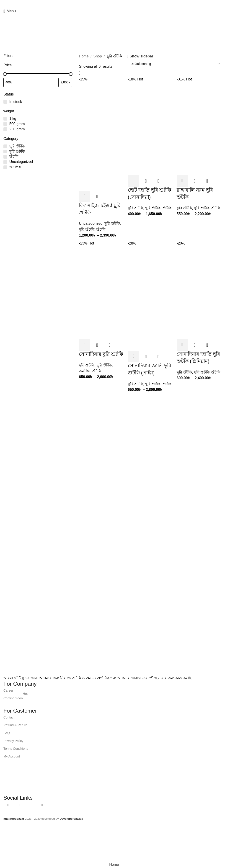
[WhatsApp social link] (116, 3)
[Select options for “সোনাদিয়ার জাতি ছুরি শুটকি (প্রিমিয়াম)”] (182, 345)
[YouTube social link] (111, 3)
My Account (12, 756)
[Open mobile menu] (10, 11)
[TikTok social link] (121, 3)
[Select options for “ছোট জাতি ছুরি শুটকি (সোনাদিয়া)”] (134, 181)
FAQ (7, 733)
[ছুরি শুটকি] (5, 152)
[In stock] (5, 102)
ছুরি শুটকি (112, 223)
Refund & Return (15, 725)
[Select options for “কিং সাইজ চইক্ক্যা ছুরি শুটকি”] (85, 196)
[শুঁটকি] (5, 157)
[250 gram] (5, 129)
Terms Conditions (16, 749)
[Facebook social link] (105, 3)
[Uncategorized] (5, 162)
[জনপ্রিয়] (5, 167)
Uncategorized (91, 223)
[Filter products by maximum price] (65, 82)
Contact (9, 717)
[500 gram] (5, 124)
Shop (97, 56)
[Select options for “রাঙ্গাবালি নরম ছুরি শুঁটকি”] (182, 181)
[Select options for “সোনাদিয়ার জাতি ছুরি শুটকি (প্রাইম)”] (134, 357)
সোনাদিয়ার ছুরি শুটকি (101, 354)
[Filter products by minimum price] (10, 82)
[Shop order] (175, 64)
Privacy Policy (13, 741)
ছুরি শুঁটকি (87, 229)
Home (84, 56)
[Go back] (8, 31)
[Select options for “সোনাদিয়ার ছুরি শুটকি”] (85, 345)
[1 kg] (5, 119)
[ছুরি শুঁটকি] (5, 146)
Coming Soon (16, 697)
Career (8, 690)
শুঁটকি (101, 229)
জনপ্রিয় (85, 371)
